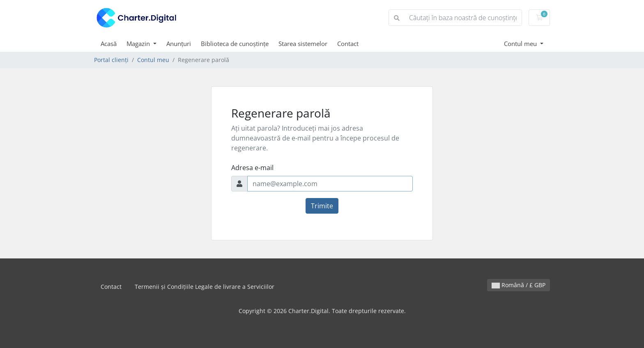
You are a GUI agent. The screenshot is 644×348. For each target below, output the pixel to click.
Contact (348, 44)
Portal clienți (111, 60)
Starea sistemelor (303, 44)
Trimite (322, 206)
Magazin (139, 44)
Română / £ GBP (519, 285)
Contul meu (521, 44)
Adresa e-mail (252, 168)
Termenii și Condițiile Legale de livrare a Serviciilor (205, 287)
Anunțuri (179, 44)
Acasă (109, 44)
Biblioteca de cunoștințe (235, 44)
